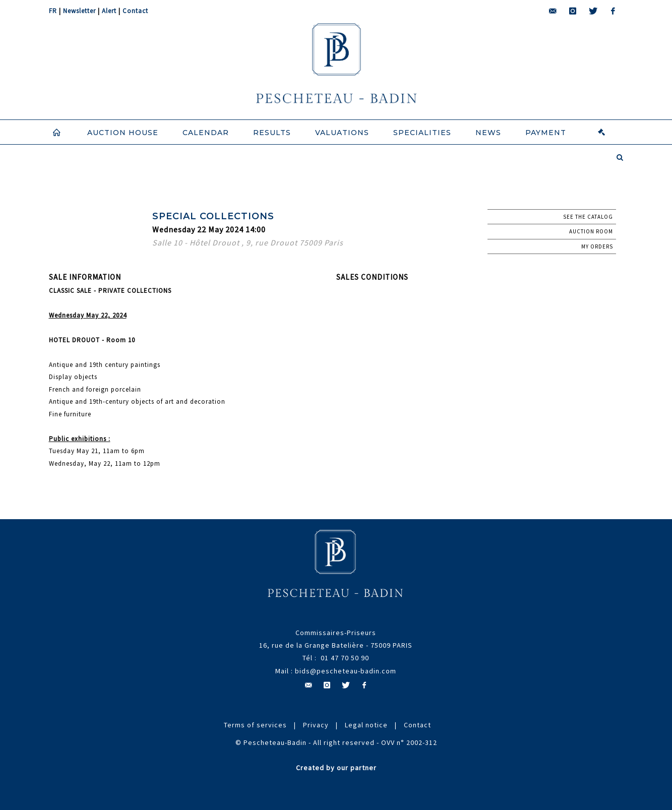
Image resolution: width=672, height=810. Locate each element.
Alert (109, 11)
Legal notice (366, 725)
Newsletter (79, 11)
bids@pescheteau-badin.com (346, 671)
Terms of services (255, 725)
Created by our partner (336, 768)
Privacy (316, 725)
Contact (135, 11)
